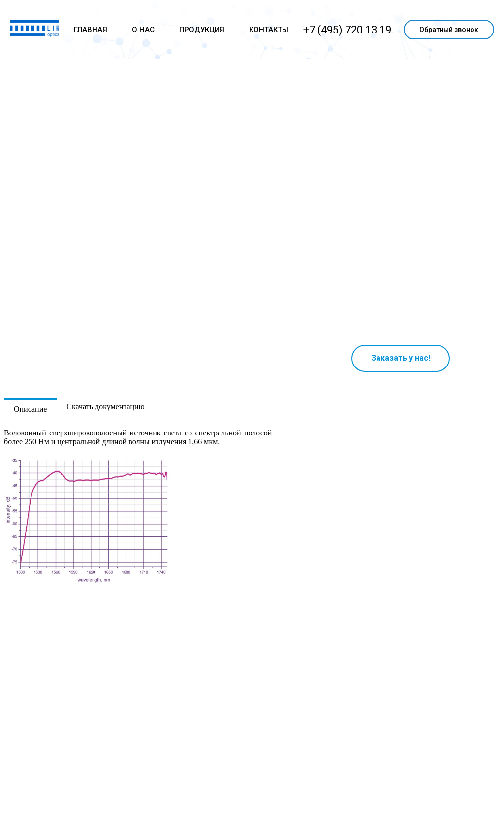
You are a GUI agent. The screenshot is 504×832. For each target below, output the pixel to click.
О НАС (143, 30)
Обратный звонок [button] (449, 30)
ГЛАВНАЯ (91, 30)
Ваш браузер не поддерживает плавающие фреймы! (401, 255)
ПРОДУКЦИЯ (202, 30)
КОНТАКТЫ (269, 30)
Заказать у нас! (401, 358)
